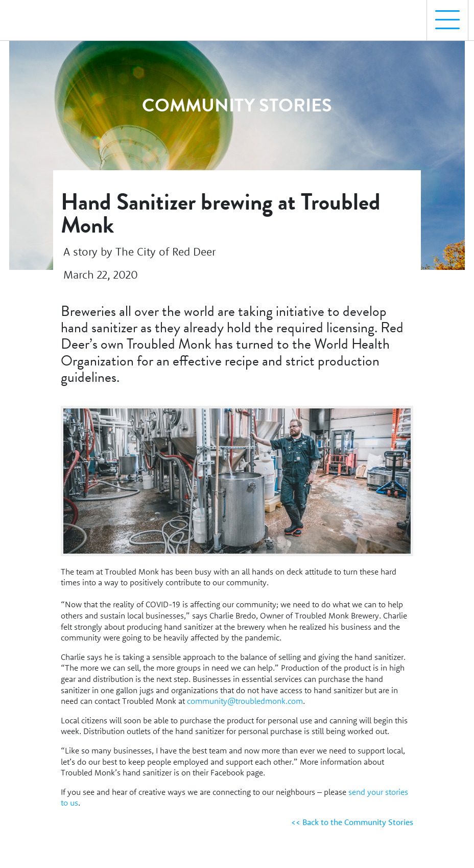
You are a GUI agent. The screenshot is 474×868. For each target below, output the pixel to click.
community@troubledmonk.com (245, 701)
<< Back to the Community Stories (352, 822)
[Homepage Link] (53, 16)
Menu (443, 15)
